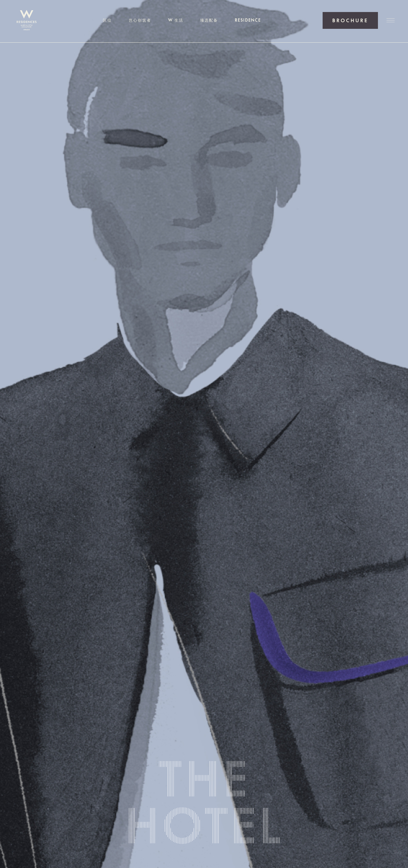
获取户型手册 (350, 20)
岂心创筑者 (140, 20)
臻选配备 (209, 20)
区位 (107, 20)
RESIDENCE (248, 20)
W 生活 (176, 20)
